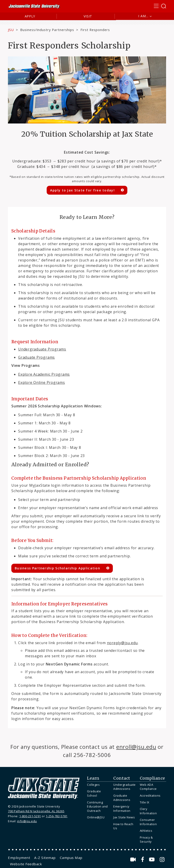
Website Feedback (26, 864)
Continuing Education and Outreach (97, 806)
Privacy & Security (146, 840)
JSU (11, 30)
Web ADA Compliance (148, 787)
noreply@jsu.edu (122, 643)
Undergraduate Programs (42, 349)
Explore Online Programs (42, 382)
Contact (122, 778)
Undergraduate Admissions (124, 787)
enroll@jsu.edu (136, 747)
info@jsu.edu (27, 821)
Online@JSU (96, 817)
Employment (19, 858)
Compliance (152, 778)
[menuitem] (99, 785)
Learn (93, 778)
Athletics (146, 831)
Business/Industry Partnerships (47, 30)
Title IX (145, 802)
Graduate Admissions (122, 798)
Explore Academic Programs (44, 374)
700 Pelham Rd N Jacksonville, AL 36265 (36, 811)
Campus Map (71, 858)
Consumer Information (148, 822)
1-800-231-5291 (30, 816)
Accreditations (150, 795)
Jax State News (124, 817)
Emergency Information (122, 809)
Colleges (93, 785)
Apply (30, 16)
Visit (88, 16)
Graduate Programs (36, 357)
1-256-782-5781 (57, 816)
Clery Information (148, 811)
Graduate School (94, 793)
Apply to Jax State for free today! (82, 190)
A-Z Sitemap (45, 858)
